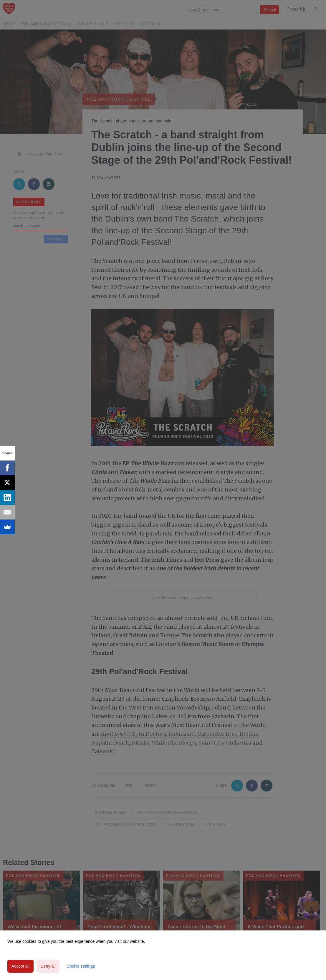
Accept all (20, 966)
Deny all (48, 966)
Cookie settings (81, 966)
